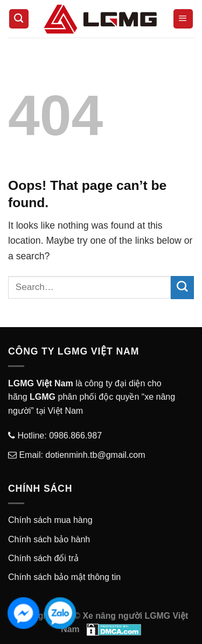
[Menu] (183, 19)
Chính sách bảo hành (49, 539)
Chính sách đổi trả (43, 558)
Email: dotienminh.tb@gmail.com (81, 455)
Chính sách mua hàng (50, 520)
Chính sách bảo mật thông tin (64, 577)
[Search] (19, 19)
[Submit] (182, 288)
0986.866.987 (74, 436)
